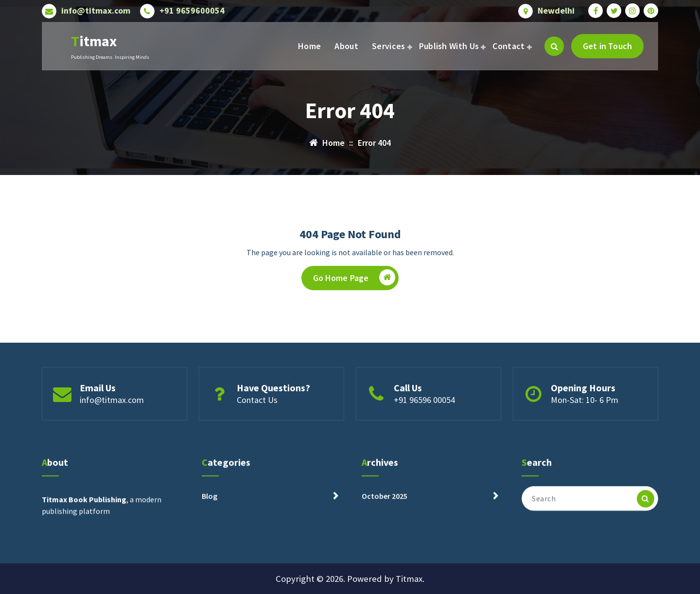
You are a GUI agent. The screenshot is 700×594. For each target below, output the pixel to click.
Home (309, 46)
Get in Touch (607, 46)
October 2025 (385, 531)
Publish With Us (449, 46)
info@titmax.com (96, 8)
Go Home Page (354, 286)
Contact (508, 46)
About (346, 46)
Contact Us (257, 428)
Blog (210, 531)
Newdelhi (556, 8)
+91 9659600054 (192, 8)
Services (388, 46)
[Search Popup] (554, 46)
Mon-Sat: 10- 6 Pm (585, 428)
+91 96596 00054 (424, 428)
